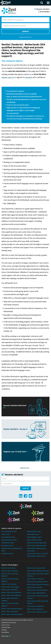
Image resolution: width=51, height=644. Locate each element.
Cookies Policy (6, 627)
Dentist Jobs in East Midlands (11, 595)
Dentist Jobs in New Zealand (36, 593)
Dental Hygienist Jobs (34, 537)
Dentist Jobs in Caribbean (35, 606)
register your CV (7, 77)
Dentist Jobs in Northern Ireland (12, 609)
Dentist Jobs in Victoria (35, 587)
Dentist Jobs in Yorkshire (9, 590)
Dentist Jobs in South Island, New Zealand (38, 597)
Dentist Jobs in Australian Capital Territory (38, 575)
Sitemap (4, 630)
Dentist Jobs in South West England (10, 605)
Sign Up (26, 488)
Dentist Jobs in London (9, 584)
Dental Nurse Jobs (33, 534)
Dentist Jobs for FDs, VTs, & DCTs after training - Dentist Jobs (38, 555)
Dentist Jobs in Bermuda (35, 609)
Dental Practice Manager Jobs (36, 543)
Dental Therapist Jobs (34, 540)
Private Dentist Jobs (8, 537)
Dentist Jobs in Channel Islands (37, 590)
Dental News (5, 632)
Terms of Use (6, 625)
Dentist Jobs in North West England (10, 580)
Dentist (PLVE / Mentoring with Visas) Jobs (37, 550)
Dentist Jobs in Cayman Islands (37, 612)
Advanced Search (25, 37)
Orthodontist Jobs (7, 543)
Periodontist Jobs (7, 546)
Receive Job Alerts (42, 9)
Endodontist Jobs (7, 554)
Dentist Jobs (6, 534)
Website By (6, 636)
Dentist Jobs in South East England (10, 575)
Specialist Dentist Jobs (9, 540)
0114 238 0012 (44, 12)
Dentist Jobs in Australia (9, 611)
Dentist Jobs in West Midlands (11, 592)
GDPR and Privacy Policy (9, 622)
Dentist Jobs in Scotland (9, 571)
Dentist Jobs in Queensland (36, 568)
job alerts (29, 77)
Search (25, 31)
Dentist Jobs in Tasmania (35, 579)
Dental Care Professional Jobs (37, 546)
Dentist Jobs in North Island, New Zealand (38, 602)
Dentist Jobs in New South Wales (12, 614)
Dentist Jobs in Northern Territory (38, 571)
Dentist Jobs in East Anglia (10, 587)
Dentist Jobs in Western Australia (38, 584)
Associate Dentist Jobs (9, 531)
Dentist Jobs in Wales (8, 568)
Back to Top (25, 468)
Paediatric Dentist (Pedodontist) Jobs (12, 550)
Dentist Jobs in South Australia (37, 582)
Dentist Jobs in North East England (10, 599)
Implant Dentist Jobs (34, 531)
